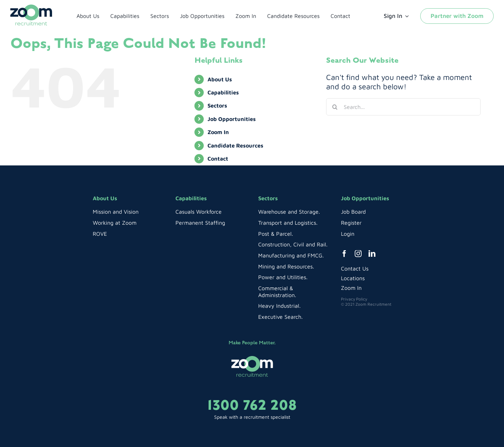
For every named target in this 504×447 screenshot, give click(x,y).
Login (348, 234)
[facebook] (344, 254)
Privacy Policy (354, 299)
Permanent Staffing (200, 223)
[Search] (335, 107)
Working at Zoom (115, 223)
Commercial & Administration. (277, 292)
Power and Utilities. (283, 277)
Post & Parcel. (276, 234)
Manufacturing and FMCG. (291, 255)
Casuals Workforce (199, 212)
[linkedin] (372, 254)
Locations (353, 278)
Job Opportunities (232, 119)
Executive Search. (280, 317)
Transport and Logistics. (288, 223)
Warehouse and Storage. (289, 212)
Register (351, 223)
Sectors (217, 105)
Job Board (353, 212)
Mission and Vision (116, 212)
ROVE (100, 234)
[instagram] (358, 254)
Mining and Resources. (286, 266)
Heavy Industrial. (279, 306)
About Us (220, 79)
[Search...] (403, 107)
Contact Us (355, 268)
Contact (218, 159)
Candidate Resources (235, 145)
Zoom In (218, 132)
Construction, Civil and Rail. (293, 244)
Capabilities (223, 92)
